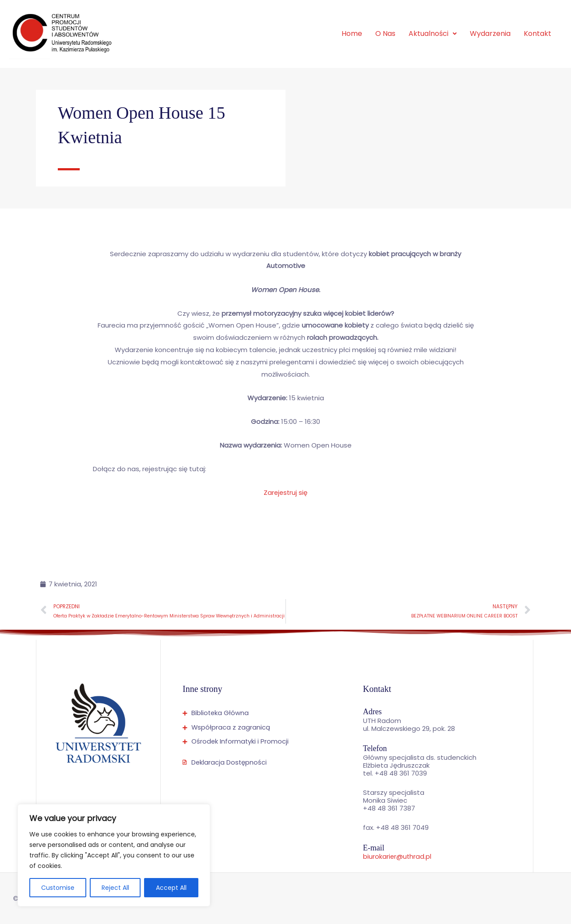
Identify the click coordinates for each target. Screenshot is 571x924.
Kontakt (538, 34)
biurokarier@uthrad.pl (398, 856)
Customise (58, 888)
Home (352, 34)
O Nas (385, 34)
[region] (114, 855)
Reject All (115, 888)
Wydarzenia (490, 34)
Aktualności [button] (433, 34)
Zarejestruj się (286, 492)
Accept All (171, 888)
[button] (433, 34)
